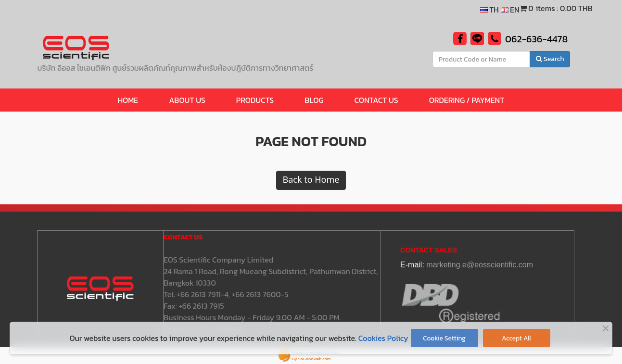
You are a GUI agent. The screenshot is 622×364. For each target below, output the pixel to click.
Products (255, 100)
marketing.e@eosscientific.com (480, 265)
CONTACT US (376, 100)
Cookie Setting (444, 338)
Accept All (516, 338)
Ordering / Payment (467, 100)
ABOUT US (187, 100)
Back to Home (311, 180)
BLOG (314, 100)
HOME (128, 100)
